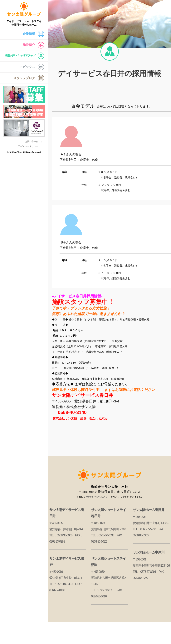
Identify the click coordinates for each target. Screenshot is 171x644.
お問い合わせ (32, 141)
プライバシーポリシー (27, 146)
